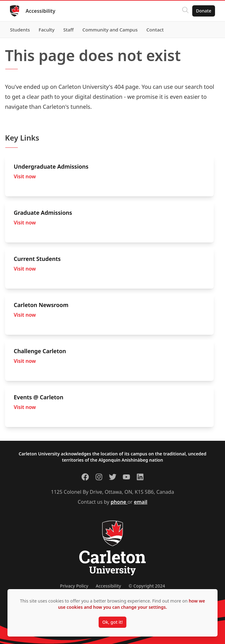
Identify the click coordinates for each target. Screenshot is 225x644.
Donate (204, 11)
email (141, 502)
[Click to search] (185, 11)
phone (119, 502)
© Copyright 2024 (147, 586)
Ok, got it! (112, 622)
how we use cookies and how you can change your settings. (132, 604)
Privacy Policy (74, 586)
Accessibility (40, 11)
